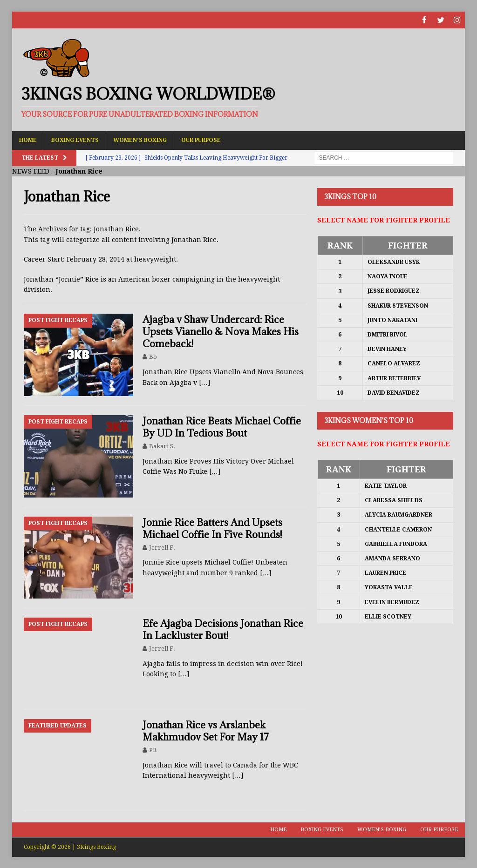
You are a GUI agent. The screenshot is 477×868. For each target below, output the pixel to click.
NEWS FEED (31, 171)
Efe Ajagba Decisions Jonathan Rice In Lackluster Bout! (223, 629)
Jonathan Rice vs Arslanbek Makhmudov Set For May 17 (206, 730)
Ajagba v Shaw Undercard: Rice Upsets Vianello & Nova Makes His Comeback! (221, 331)
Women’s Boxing (140, 140)
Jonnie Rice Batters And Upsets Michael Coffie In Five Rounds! (212, 528)
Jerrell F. (162, 547)
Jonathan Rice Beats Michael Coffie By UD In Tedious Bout (222, 427)
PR (153, 750)
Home (28, 140)
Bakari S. (162, 446)
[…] (204, 382)
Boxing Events (75, 140)
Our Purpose (201, 140)
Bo (153, 356)
